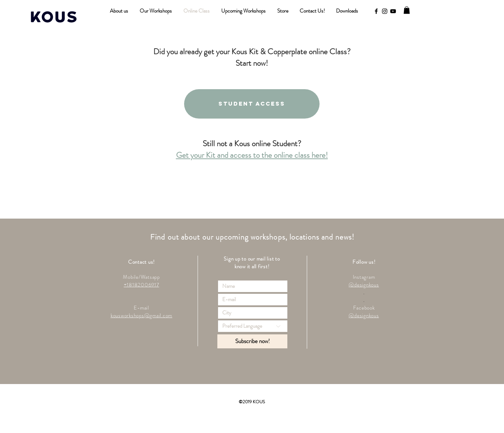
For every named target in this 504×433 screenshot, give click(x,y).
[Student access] (252, 104)
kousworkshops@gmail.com (141, 315)
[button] (407, 10)
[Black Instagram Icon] (385, 11)
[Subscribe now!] (252, 341)
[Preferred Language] (253, 326)
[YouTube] (393, 11)
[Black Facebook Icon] (376, 11)
